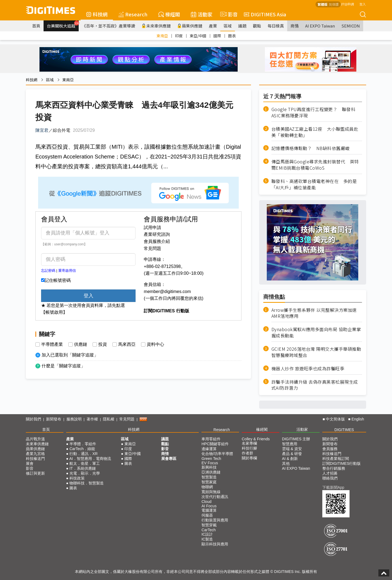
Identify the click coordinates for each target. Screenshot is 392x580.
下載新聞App (333, 487)
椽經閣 (169, 14)
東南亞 (162, 36)
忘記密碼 (48, 271)
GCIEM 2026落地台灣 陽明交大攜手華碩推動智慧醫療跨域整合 (316, 352)
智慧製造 (209, 477)
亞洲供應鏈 (211, 472)
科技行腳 (249, 448)
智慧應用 (290, 444)
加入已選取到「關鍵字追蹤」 (70, 355)
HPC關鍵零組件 (215, 444)
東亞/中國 (198, 36)
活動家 (202, 14)
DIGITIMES (344, 430)
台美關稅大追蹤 (63, 25)
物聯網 (207, 487)
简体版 (334, 4)
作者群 (247, 453)
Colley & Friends (256, 439)
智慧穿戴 (209, 525)
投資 (103, 344)
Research (133, 14)
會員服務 (330, 449)
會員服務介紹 (157, 241)
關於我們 (33, 419)
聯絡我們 (330, 478)
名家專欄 (249, 443)
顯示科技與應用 (215, 544)
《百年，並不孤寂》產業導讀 (108, 26)
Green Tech (211, 459)
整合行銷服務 (334, 468)
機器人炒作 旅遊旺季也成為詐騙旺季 (308, 369)
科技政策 (77, 478)
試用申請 (152, 228)
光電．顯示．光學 (85, 473)
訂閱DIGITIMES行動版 (342, 463)
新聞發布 (54, 419)
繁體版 (323, 4)
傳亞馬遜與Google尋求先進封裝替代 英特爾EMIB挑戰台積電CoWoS (315, 165)
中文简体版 (335, 419)
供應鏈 (81, 344)
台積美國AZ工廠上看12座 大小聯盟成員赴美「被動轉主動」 (315, 132)
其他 (286, 463)
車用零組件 (211, 439)
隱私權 (109, 419)
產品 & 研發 (292, 454)
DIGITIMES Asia (265, 14)
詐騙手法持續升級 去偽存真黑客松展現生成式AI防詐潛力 (315, 385)
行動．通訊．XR (83, 454)
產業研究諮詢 (157, 234)
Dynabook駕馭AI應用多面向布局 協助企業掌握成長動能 (316, 332)
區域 (228, 26)
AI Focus (209, 506)
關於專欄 (249, 458)
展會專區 (169, 459)
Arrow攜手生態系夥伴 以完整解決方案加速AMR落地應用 (314, 313)
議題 (242, 26)
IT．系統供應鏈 (82, 468)
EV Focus (210, 463)
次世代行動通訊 (215, 497)
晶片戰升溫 (35, 439)
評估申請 (347, 4)
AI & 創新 (290, 459)
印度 (179, 36)
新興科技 (209, 467)
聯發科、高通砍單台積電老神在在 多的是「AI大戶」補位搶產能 (314, 184)
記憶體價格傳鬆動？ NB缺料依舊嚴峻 (311, 148)
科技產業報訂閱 (336, 459)
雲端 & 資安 (292, 449)
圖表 (232, 36)
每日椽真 (276, 26)
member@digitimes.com (167, 291)
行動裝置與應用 (215, 520)
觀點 (257, 26)
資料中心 (155, 344)
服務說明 (74, 419)
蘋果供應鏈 (190, 26)
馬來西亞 (127, 344)
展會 (30, 463)
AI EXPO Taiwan (320, 26)
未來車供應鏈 (156, 26)
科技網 (97, 14)
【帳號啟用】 (54, 312)
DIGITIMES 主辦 (296, 439)
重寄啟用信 (67, 271)
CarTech (209, 530)
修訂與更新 (35, 473)
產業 (213, 26)
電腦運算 (209, 510)
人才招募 (330, 473)
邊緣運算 (209, 449)
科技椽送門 (35, 459)
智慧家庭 (209, 482)
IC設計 (207, 534)
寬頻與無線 (211, 492)
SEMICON (351, 26)
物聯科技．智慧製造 (87, 483)
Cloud (206, 502)
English (358, 419)
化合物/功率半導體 (217, 454)
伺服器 (207, 515)
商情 (295, 26)
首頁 (36, 26)
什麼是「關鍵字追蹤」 (63, 366)
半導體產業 (52, 344)
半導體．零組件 (83, 444)
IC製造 (207, 539)
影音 (228, 14)
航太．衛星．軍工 (85, 463)
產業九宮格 (35, 454)
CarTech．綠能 (82, 449)
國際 (217, 36)
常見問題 (152, 248)
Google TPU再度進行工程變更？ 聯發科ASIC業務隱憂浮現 (313, 112)
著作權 (92, 419)
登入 (363, 4)
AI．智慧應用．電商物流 (90, 459)
